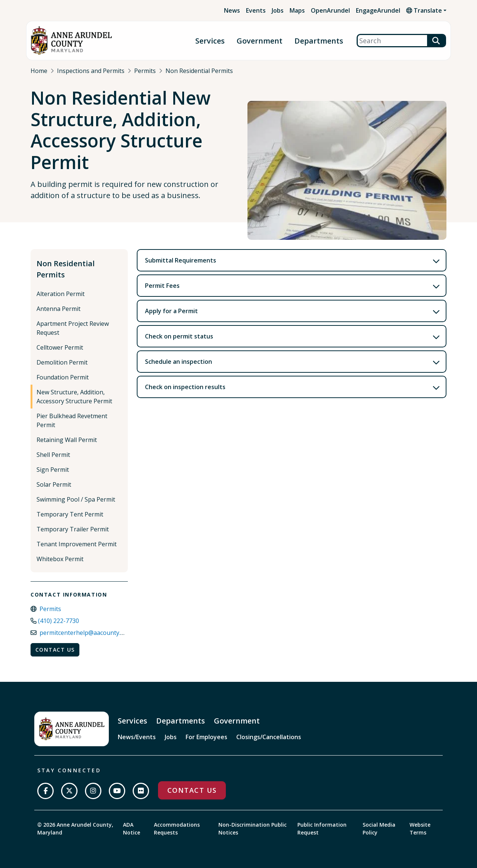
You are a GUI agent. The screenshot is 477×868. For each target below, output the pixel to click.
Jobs (278, 10)
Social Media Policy (379, 829)
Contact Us (55, 650)
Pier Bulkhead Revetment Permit (72, 420)
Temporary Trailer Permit (73, 529)
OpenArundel (330, 10)
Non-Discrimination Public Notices (252, 829)
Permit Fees (162, 286)
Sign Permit (53, 470)
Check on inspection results (185, 387)
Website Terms (420, 829)
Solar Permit (54, 484)
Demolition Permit (62, 362)
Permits (145, 71)
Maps (297, 10)
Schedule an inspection (179, 362)
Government (260, 41)
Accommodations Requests (177, 829)
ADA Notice (132, 829)
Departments (319, 41)
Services (210, 41)
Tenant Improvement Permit (77, 544)
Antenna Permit (59, 309)
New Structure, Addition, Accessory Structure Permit (74, 397)
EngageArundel (378, 10)
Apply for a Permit (171, 311)
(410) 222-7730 (59, 621)
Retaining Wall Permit (67, 440)
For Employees (206, 737)
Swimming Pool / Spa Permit (76, 499)
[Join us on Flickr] (141, 791)
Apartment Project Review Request (73, 328)
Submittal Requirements (181, 260)
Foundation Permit (63, 377)
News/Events (137, 737)
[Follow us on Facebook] (45, 791)
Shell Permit (53, 455)
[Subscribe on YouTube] (117, 791)
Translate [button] (424, 10)
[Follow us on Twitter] (69, 791)
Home (39, 71)
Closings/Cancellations (269, 737)
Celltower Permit (60, 347)
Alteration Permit (61, 294)
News (232, 10)
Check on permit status (179, 336)
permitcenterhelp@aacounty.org (85, 633)
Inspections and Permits (91, 71)
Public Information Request (322, 829)
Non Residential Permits (199, 71)
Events (256, 10)
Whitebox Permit (60, 559)
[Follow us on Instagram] (93, 791)
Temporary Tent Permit (70, 514)
